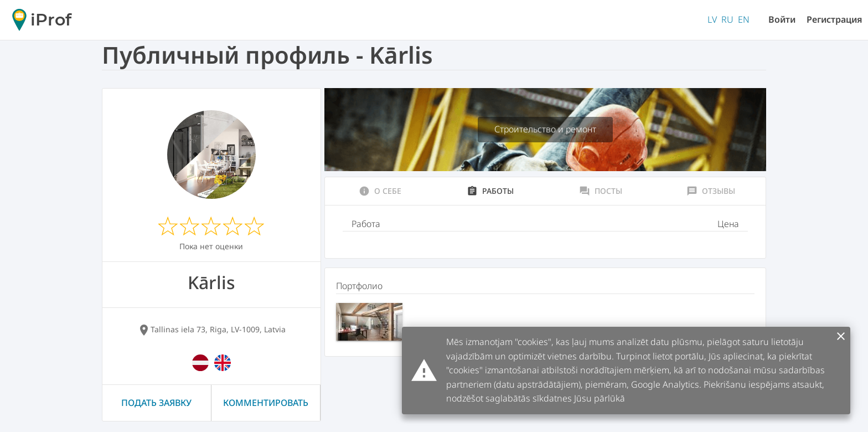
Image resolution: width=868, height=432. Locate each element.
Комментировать (266, 403)
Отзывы (711, 191)
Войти (782, 19)
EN (744, 19)
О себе (380, 191)
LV (712, 19)
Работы (490, 191)
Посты (601, 191)
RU (727, 19)
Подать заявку (156, 403)
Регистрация (835, 19)
